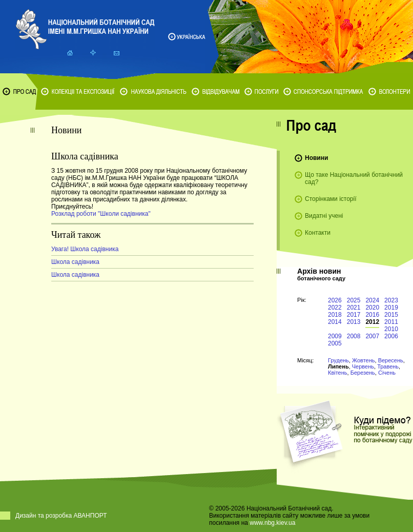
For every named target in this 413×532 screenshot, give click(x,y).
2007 (372, 336)
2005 (335, 343)
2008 (354, 336)
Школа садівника (75, 262)
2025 (354, 300)
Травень (388, 366)
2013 (354, 322)
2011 (391, 322)
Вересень (391, 360)
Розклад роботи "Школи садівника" (101, 214)
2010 (391, 329)
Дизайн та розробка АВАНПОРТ (61, 516)
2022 (335, 308)
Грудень (338, 360)
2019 (391, 308)
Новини (316, 158)
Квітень (338, 373)
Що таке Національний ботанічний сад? (354, 178)
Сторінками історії (331, 199)
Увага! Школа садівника (85, 249)
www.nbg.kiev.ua (272, 523)
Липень (338, 366)
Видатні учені (324, 216)
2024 (372, 300)
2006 (391, 336)
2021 (354, 308)
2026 (335, 300)
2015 (391, 315)
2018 (335, 315)
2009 (335, 336)
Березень (363, 373)
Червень (363, 366)
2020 (372, 308)
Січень (387, 373)
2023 (391, 300)
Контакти (318, 233)
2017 (354, 315)
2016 (372, 315)
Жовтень (364, 360)
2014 (335, 322)
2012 (372, 322)
